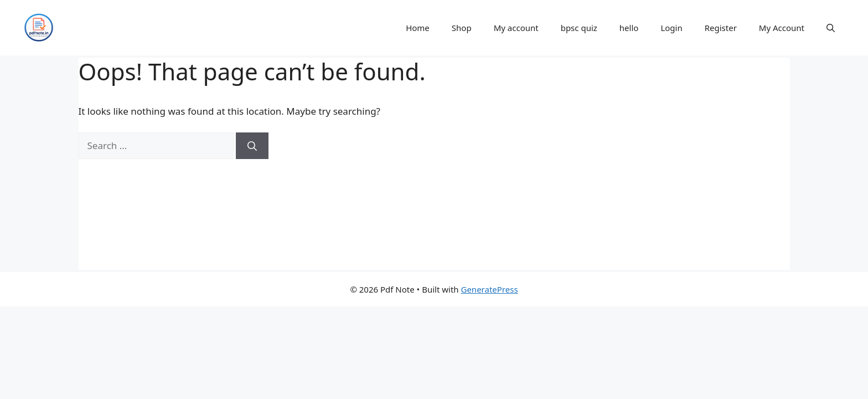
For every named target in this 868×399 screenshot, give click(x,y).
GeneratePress (489, 289)
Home (418, 28)
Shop (462, 28)
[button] (831, 28)
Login (671, 28)
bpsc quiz (579, 28)
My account (516, 28)
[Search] (252, 146)
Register (721, 28)
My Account (782, 28)
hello (629, 28)
